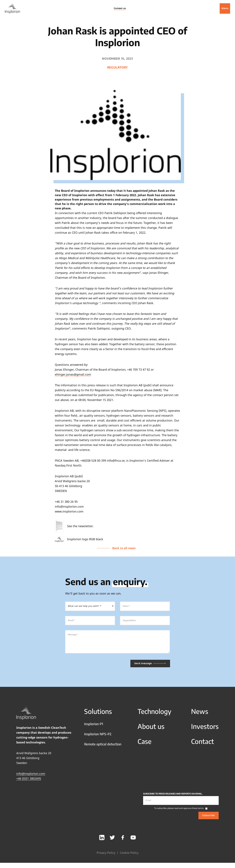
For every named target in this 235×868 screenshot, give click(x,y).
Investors (205, 729)
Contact (203, 744)
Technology (154, 714)
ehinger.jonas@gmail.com (73, 374)
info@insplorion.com (31, 777)
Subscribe (209, 818)
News (200, 714)
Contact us (120, 8)
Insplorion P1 (94, 727)
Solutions (98, 714)
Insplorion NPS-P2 (98, 737)
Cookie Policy (129, 856)
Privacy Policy (106, 856)
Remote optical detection (103, 747)
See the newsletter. (74, 526)
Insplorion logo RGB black (79, 539)
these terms (198, 811)
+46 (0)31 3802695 (29, 781)
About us (151, 729)
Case (145, 744)
